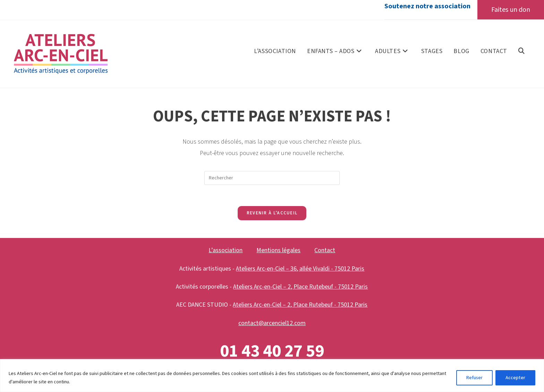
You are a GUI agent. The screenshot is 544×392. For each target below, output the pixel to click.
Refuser (474, 378)
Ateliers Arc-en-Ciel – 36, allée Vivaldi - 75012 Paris (300, 269)
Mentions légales (278, 250)
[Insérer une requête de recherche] (272, 178)
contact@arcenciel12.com (272, 323)
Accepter (515, 378)
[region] (272, 376)
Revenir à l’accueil (272, 213)
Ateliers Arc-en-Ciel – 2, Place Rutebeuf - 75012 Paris (300, 287)
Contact (325, 250)
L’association (226, 250)
